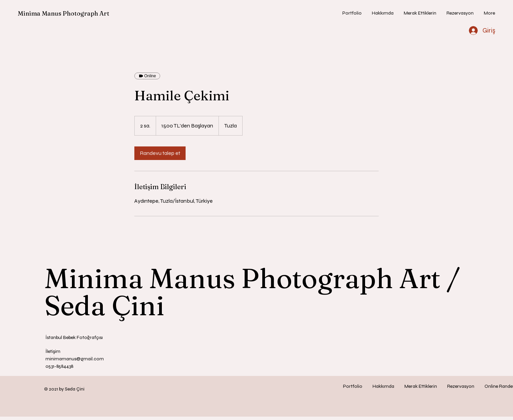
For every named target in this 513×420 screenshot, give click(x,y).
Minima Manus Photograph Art (63, 13)
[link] (160, 153)
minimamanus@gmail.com (75, 359)
